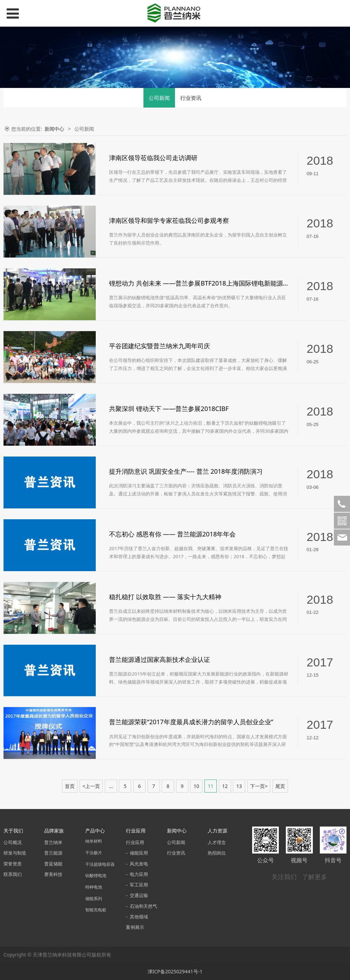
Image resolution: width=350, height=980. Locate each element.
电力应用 (139, 874)
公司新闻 (159, 98)
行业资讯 (191, 98)
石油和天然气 (143, 906)
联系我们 (13, 874)
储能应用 (139, 853)
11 (211, 786)
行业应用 (135, 842)
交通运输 (139, 895)
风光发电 (139, 864)
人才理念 (217, 842)
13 (239, 786)
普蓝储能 (53, 864)
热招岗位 (217, 853)
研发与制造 (15, 853)
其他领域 (139, 917)
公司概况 (13, 842)
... (111, 786)
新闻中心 (54, 129)
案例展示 (135, 927)
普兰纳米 (53, 842)
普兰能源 (53, 853)
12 (225, 786)
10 (196, 786)
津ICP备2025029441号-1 (175, 971)
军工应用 (139, 885)
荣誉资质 (13, 864)
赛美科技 (53, 874)
